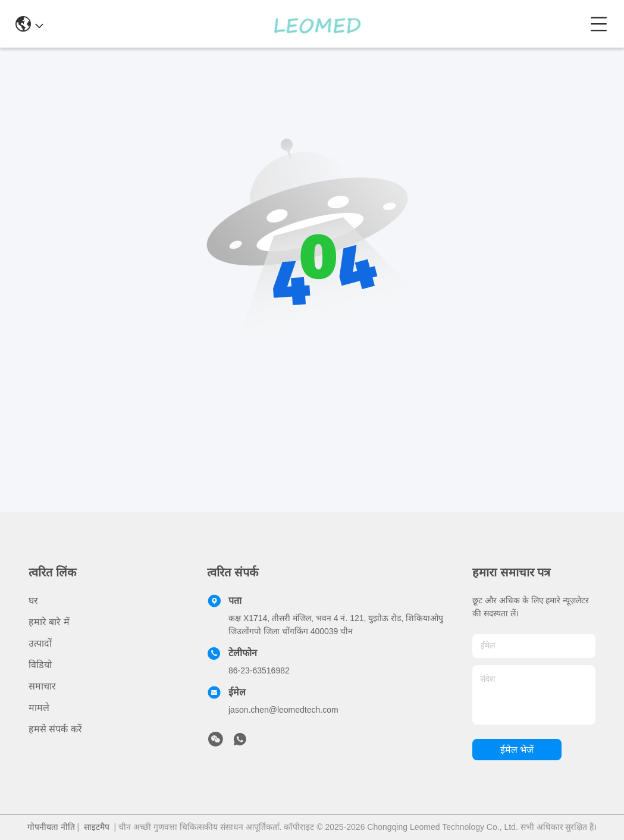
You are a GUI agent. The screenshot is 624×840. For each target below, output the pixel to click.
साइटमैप (97, 827)
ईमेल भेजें (517, 750)
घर (33, 601)
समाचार (42, 686)
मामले (39, 708)
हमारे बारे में (49, 622)
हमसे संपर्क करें (55, 729)
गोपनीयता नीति (51, 827)
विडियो (40, 665)
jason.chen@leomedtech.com (283, 710)
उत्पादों (40, 643)
